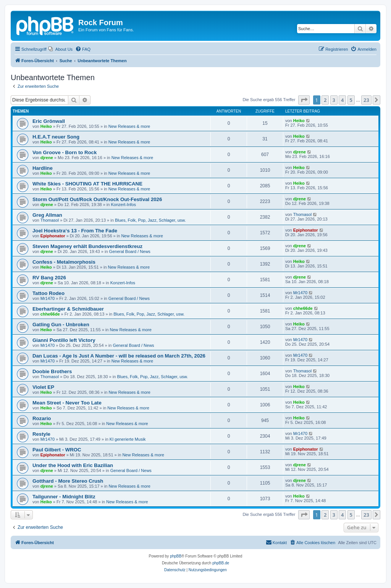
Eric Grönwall (49, 121)
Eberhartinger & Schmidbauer (68, 309)
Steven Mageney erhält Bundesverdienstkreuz (87, 246)
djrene (47, 158)
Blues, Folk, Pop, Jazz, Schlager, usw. (150, 220)
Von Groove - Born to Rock (65, 152)
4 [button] (342, 100)
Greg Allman (47, 215)
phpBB (176, 556)
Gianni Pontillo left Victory (64, 340)
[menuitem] (61, 49)
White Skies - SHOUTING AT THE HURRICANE (87, 184)
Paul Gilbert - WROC (57, 450)
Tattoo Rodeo (48, 293)
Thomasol (50, 220)
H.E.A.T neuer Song (56, 137)
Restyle (41, 434)
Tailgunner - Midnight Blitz (64, 497)
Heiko (46, 126)
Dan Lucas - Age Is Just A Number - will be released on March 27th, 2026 (119, 356)
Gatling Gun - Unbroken (61, 325)
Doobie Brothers (52, 371)
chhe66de (50, 314)
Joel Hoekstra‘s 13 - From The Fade (75, 231)
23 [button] (366, 100)
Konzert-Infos (124, 205)
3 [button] (334, 100)
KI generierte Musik (128, 439)
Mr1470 (48, 298)
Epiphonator (53, 236)
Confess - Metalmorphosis (64, 262)
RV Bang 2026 (49, 278)
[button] (304, 100)
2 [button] (325, 100)
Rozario (42, 418)
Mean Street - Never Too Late (67, 403)
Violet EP (43, 387)
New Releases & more (129, 126)
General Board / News (130, 251)
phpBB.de (221, 563)
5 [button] (351, 100)
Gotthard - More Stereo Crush (68, 481)
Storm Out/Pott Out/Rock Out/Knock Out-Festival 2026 (97, 199)
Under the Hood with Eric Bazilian (73, 465)
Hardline (43, 168)
